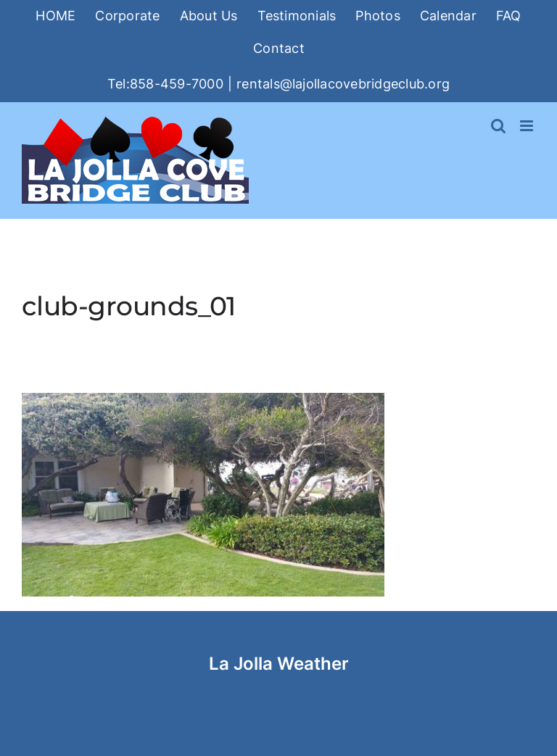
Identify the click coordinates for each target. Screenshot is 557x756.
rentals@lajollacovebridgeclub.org (343, 84)
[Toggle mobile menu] (528, 126)
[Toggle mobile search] (498, 126)
